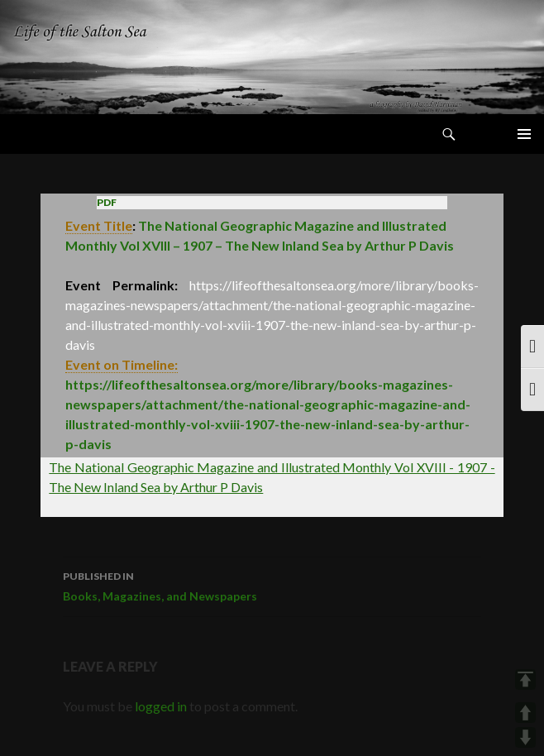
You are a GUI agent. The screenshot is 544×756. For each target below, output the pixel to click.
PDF (107, 202)
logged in (161, 706)
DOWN (525, 737)
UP (525, 713)
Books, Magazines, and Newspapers (272, 585)
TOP (525, 679)
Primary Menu (524, 134)
